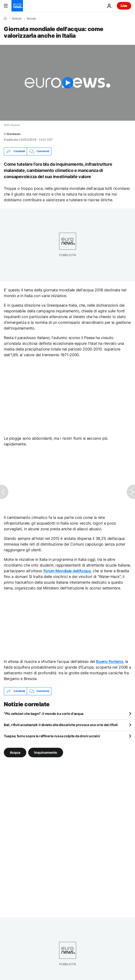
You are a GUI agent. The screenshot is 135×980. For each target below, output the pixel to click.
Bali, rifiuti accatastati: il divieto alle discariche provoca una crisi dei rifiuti (61, 725)
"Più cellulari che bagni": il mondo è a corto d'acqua (44, 714)
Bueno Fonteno (110, 661)
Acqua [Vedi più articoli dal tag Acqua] (15, 752)
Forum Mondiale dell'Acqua (67, 571)
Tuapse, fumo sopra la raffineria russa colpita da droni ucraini (52, 736)
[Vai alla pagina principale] (17, 6)
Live (124, 6)
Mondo (31, 19)
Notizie (17, 19)
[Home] (5, 18)
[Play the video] (67, 83)
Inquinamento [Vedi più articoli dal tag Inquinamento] (46, 752)
